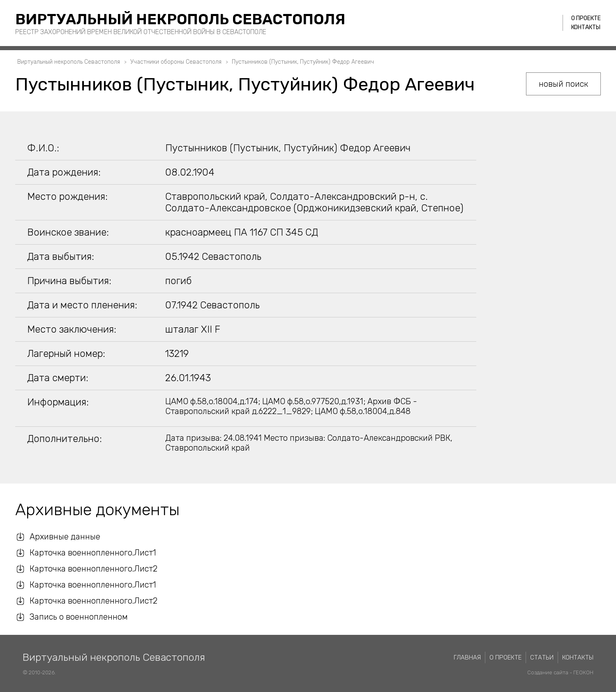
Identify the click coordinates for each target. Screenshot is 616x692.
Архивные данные (65, 537)
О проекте (586, 18)
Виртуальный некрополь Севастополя (180, 19)
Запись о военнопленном (79, 617)
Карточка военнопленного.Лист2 (93, 569)
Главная (467, 657)
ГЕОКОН (583, 672)
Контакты (586, 27)
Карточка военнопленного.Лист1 (93, 553)
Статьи (542, 657)
